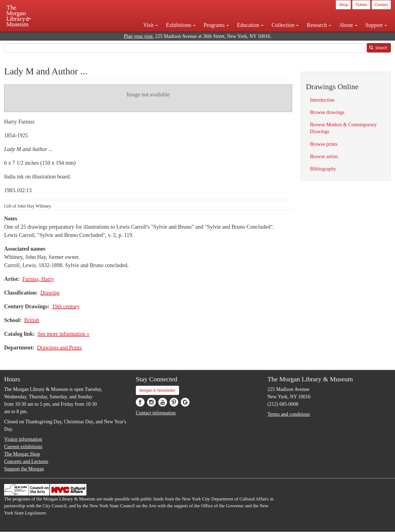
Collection (285, 25)
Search (378, 48)
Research (319, 25)
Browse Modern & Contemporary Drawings (343, 128)
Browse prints (324, 144)
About (348, 25)
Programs (216, 25)
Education (250, 25)
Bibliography (323, 169)
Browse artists (324, 156)
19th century (66, 306)
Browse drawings (327, 112)
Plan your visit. (139, 36)
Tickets (361, 5)
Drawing (50, 293)
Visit (150, 25)
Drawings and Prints (59, 348)
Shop (343, 5)
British (32, 320)
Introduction (322, 100)
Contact (381, 5)
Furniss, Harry (38, 279)
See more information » (64, 334)
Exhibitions (181, 25)
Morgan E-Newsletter (157, 390)
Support (376, 25)
